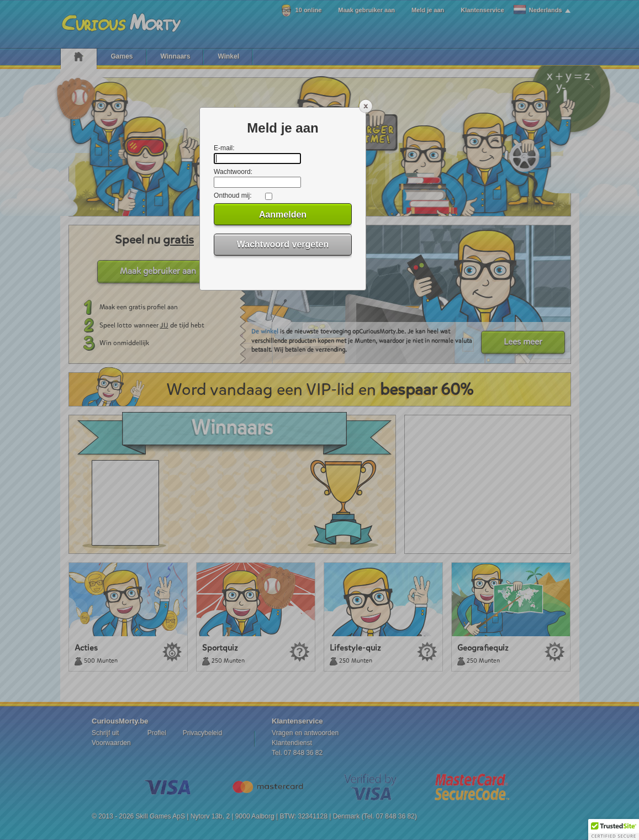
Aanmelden (283, 215)
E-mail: (224, 148)
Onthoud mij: (233, 196)
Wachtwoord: (233, 172)
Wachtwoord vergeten (283, 244)
